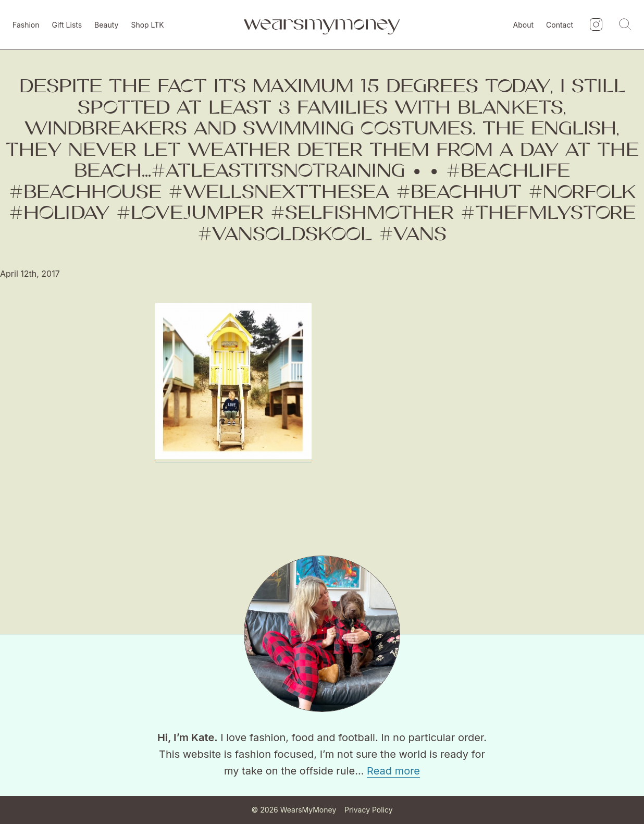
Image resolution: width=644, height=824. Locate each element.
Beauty (106, 25)
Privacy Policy (369, 810)
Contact (560, 25)
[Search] (625, 25)
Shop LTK (147, 25)
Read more (393, 771)
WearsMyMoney (308, 810)
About (523, 25)
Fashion (26, 25)
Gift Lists (67, 25)
